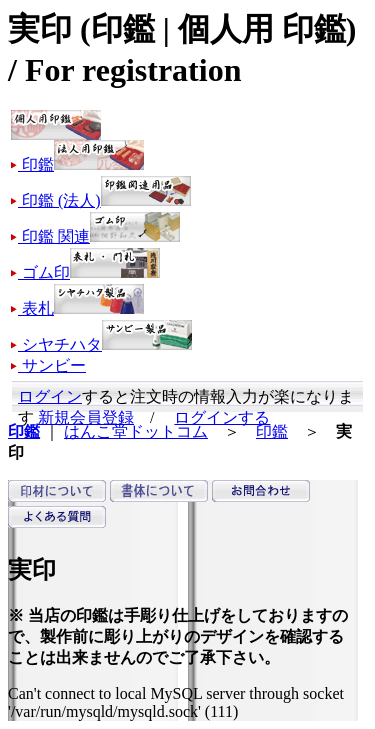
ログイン (50, 396)
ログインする (222, 417)
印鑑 (272, 431)
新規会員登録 (86, 417)
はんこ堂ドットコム (136, 431)
